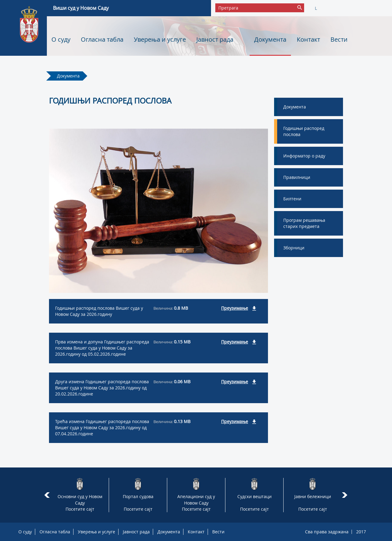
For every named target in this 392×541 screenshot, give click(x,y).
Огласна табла (102, 39)
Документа (270, 39)
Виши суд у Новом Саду (81, 8)
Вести (339, 39)
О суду (61, 39)
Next (346, 495)
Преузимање (235, 308)
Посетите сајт (80, 509)
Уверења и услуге (160, 39)
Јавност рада (215, 39)
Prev (47, 495)
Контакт (308, 39)
